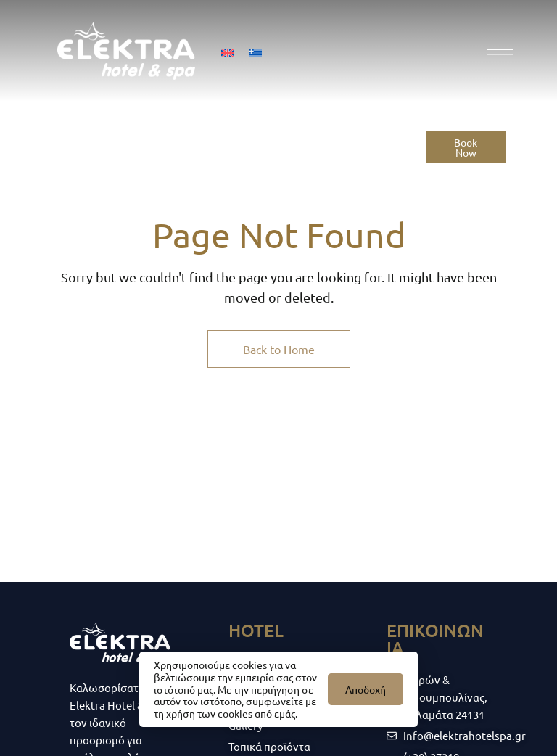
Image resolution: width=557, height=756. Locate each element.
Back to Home (279, 349)
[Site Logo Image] (126, 51)
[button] (466, 147)
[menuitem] (228, 51)
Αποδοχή (366, 689)
